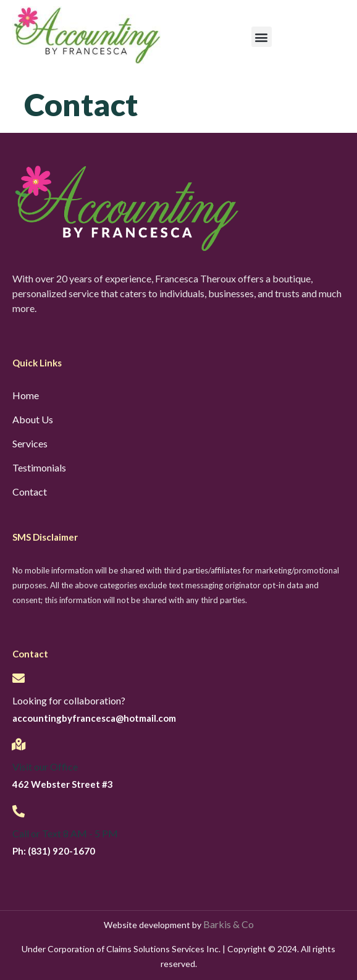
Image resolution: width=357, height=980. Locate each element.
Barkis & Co (229, 924)
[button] (262, 37)
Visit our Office (45, 767)
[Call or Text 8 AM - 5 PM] (19, 811)
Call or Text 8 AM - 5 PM (65, 833)
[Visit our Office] (19, 745)
